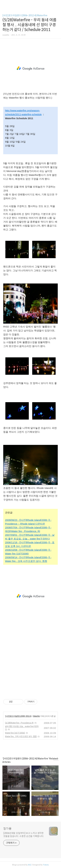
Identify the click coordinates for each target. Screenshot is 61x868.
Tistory (46, 865)
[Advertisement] (30, 68)
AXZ (30, 865)
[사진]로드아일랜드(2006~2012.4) (18, 716)
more (56, 758)
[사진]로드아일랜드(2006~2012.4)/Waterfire (25, 15)
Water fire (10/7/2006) (15, 733)
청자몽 (7, 829)
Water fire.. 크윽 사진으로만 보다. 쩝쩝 (21, 736)
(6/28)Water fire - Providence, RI (19, 723)
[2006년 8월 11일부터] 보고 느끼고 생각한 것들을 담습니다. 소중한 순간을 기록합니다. (24, 835)
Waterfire (36, 716)
